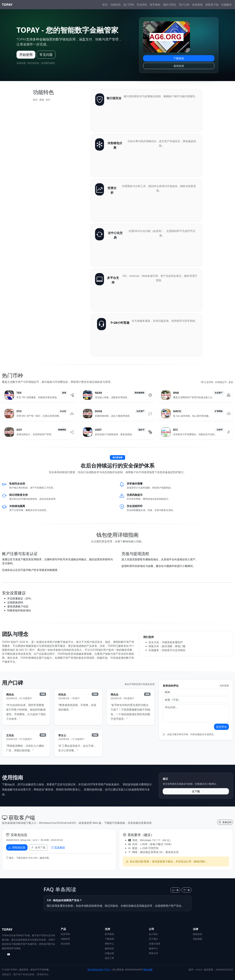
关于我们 (153, 939)
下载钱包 (179, 58)
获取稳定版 (17, 847)
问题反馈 (109, 953)
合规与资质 (155, 944)
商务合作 (153, 953)
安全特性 (142, 5)
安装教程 (58, 847)
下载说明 (109, 939)
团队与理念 (170, 5)
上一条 (175, 890)
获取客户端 (212, 5)
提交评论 (221, 727)
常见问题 (46, 55)
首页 (105, 5)
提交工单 (109, 958)
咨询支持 (179, 66)
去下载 (196, 791)
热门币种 (129, 5)
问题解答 (226, 5)
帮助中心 (109, 944)
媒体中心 (153, 948)
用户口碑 (184, 5)
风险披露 (198, 939)
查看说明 (225, 822)
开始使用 (26, 55)
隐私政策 (198, 934)
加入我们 (153, 934)
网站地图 (148, 970)
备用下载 (38, 847)
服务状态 (109, 948)
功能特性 (65, 939)
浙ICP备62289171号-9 (99, 970)
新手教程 (155, 5)
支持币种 (65, 934)
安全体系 (65, 944)
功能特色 (116, 5)
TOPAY (7, 5)
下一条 (186, 890)
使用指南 (197, 5)
